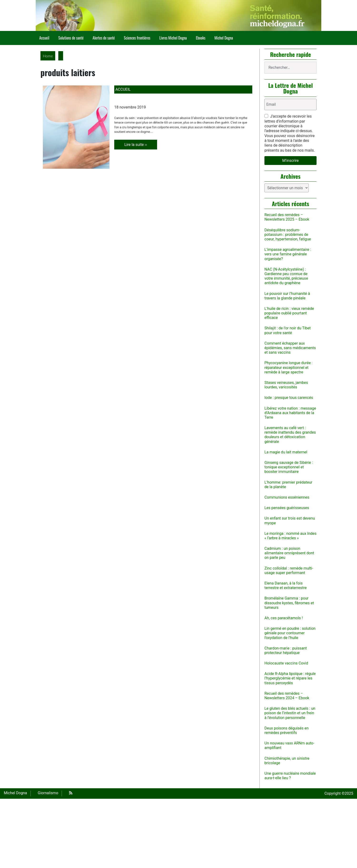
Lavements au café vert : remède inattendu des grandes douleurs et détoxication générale (290, 435)
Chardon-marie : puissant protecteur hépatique (286, 650)
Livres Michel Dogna (173, 38)
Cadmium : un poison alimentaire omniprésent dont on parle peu (289, 553)
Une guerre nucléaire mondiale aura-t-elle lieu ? (290, 776)
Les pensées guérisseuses (287, 508)
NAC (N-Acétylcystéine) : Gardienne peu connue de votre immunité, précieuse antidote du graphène (286, 276)
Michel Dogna (224, 38)
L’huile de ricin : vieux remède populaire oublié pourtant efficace (289, 313)
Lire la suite (140, 144)
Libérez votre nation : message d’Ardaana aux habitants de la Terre (290, 413)
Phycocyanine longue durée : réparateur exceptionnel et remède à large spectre (288, 367)
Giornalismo (48, 793)
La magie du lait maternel (286, 452)
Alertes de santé (104, 38)
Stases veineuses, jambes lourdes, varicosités (286, 385)
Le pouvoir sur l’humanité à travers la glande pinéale (287, 296)
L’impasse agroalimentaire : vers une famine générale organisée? (288, 254)
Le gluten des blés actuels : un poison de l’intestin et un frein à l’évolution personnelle (290, 713)
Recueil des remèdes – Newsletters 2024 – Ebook (287, 696)
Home (48, 56)
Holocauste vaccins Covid (286, 663)
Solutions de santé (71, 38)
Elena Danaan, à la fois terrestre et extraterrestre (285, 585)
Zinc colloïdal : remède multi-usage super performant (289, 570)
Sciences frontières (137, 38)
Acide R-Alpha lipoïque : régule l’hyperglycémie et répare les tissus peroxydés (290, 678)
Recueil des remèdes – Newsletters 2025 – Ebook (287, 217)
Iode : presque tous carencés (289, 398)
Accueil (44, 38)
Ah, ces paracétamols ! (284, 618)
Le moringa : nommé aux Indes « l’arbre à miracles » (290, 536)
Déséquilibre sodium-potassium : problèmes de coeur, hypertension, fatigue (288, 235)
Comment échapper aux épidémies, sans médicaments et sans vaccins (290, 348)
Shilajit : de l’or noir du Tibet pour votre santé (288, 330)
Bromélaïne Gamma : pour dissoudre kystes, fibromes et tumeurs (289, 603)
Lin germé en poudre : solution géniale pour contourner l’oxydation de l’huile (290, 633)
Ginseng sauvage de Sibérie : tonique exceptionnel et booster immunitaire (289, 467)
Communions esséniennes (287, 497)
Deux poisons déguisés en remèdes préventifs (287, 730)
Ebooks (201, 38)
